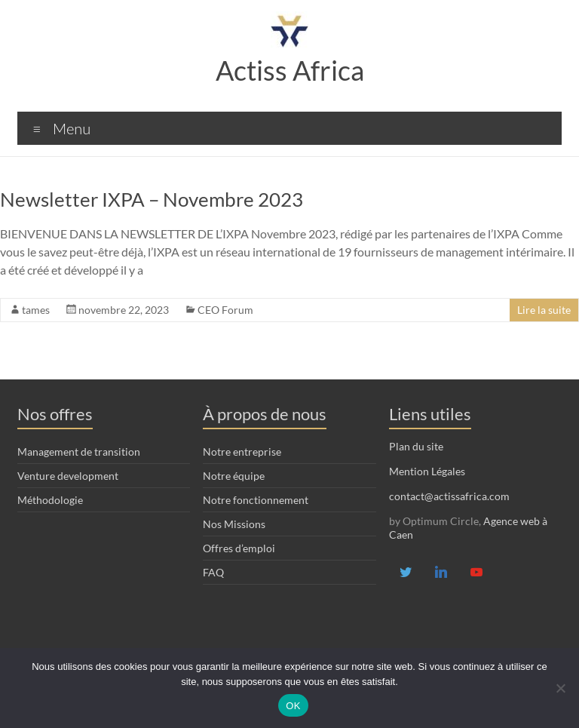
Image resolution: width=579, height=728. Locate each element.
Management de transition (79, 452)
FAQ (213, 572)
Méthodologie (50, 500)
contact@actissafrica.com (449, 496)
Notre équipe (234, 476)
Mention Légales (427, 471)
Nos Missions (234, 524)
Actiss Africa (290, 70)
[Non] (560, 688)
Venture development (68, 476)
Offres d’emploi (239, 548)
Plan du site (416, 446)
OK (293, 706)
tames (36, 310)
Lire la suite (544, 310)
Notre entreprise (242, 452)
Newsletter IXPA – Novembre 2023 (152, 199)
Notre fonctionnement (256, 500)
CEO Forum (225, 310)
